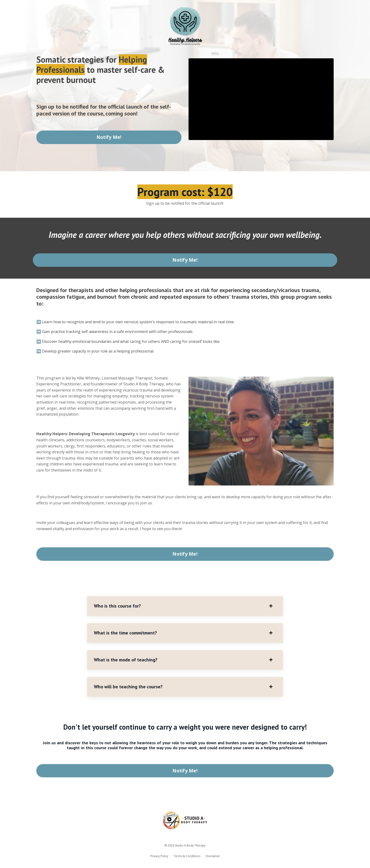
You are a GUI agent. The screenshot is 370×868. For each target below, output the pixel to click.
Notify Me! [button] (109, 137)
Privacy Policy (159, 857)
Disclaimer (213, 857)
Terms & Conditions (187, 857)
